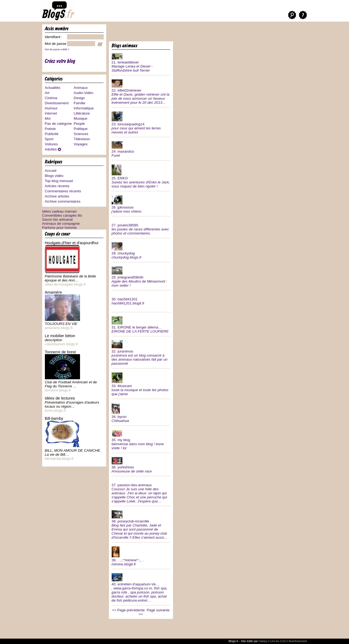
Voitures (51, 144)
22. (141, 91)
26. (141, 204)
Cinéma (51, 98)
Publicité (52, 134)
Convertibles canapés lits (62, 215)
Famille (80, 103)
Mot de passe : (57, 44)
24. (141, 149)
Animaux (81, 88)
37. (141, 491)
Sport (49, 139)
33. (141, 384)
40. (141, 587)
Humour (51, 108)
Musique (81, 118)
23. (141, 122)
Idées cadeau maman (59, 211)
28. (141, 250)
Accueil (51, 171)
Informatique (84, 108)
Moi (48, 118)
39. (141, 556)
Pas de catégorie (58, 124)
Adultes (51, 149)
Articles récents (57, 186)
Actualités (53, 88)
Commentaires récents (63, 191)
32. (141, 352)
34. (141, 412)
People (79, 124)
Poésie (50, 129)
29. (141, 276)
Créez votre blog (60, 61)
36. (141, 464)
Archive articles (57, 196)
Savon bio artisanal (57, 219)
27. (141, 227)
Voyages (81, 144)
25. (141, 176)
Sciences (81, 134)
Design (79, 98)
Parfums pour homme (59, 228)
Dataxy (263, 641)
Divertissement (57, 103)
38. (141, 524)
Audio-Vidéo (84, 93)
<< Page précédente (129, 610)
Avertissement (298, 641)
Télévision (82, 139)
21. (141, 62)
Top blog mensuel (59, 181)
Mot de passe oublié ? (57, 49)
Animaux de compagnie (61, 224)
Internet (51, 113)
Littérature (82, 113)
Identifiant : (54, 37)
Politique (81, 129)
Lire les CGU (278, 641)
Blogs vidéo (54, 176)
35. (141, 439)
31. (141, 324)
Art (47, 93)
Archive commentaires (63, 201)
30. (141, 299)
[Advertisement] (172, 32)
